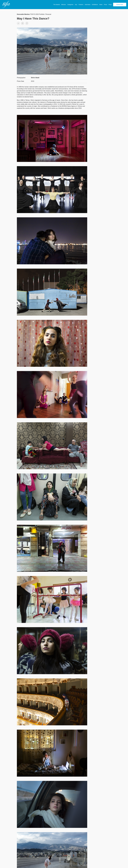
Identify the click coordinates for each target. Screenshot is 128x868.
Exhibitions (95, 5)
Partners (81, 5)
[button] (18, 23)
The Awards (57, 5)
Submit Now (120, 5)
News (101, 5)
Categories (70, 5)
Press (106, 5)
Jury (76, 5)
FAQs (110, 5)
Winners (64, 5)
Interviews (88, 5)
